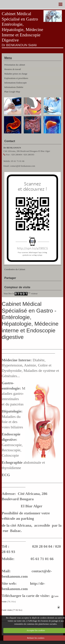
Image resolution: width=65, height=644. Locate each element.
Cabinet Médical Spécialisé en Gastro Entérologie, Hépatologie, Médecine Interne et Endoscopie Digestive (22, 27)
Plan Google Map (12, 92)
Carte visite (7, 610)
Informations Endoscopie (16, 83)
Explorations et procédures (16, 78)
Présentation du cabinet (15, 65)
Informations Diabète (14, 87)
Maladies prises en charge (16, 74)
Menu (8, 58)
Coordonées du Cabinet (15, 269)
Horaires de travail (13, 69)
